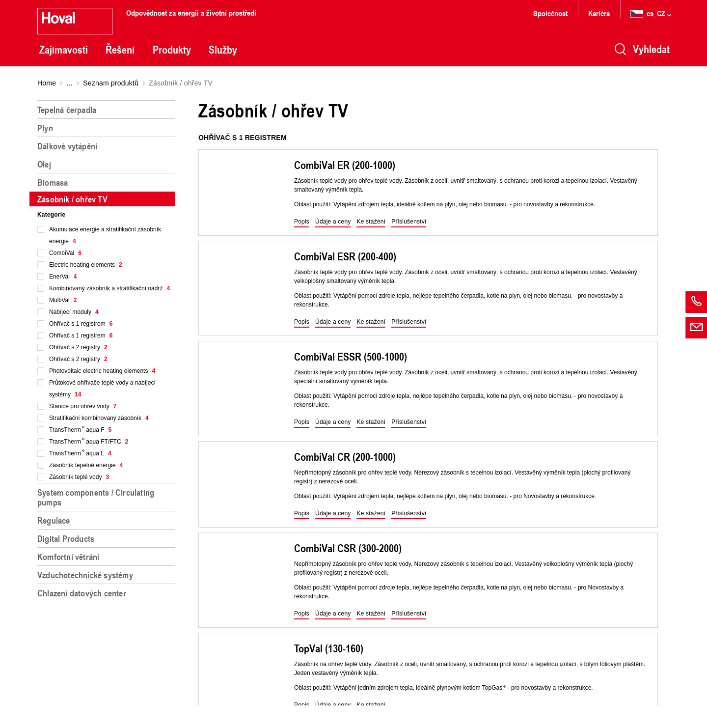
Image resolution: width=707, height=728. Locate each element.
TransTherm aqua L (80, 453)
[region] (108, 410)
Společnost (550, 13)
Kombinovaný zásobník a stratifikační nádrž (109, 288)
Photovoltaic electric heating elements (102, 371)
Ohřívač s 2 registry (78, 347)
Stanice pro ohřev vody (83, 406)
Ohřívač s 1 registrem (81, 324)
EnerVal (63, 277)
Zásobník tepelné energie (86, 465)
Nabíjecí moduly (74, 312)
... (70, 83)
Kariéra (599, 13)
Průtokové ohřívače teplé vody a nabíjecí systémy (102, 389)
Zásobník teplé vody (79, 477)
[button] (302, 222)
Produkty (172, 50)
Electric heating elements (86, 265)
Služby (223, 50)
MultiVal (63, 300)
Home (47, 83)
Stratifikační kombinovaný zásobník (99, 418)
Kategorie (51, 215)
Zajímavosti (64, 50)
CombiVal (65, 253)
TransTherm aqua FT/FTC (89, 442)
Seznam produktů (111, 83)
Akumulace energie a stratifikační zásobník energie (105, 235)
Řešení (120, 50)
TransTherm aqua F (80, 430)
